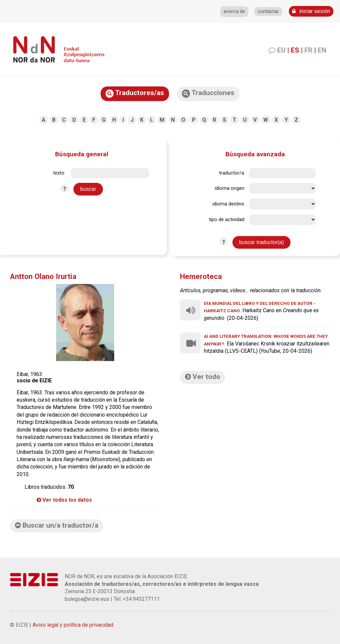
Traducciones (208, 93)
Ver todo (203, 377)
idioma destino (228, 204)
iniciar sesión (311, 11)
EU (281, 50)
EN (322, 50)
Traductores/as (135, 93)
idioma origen (230, 188)
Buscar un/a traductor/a (57, 525)
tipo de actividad (227, 220)
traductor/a (232, 173)
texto (59, 173)
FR (308, 50)
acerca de (234, 11)
